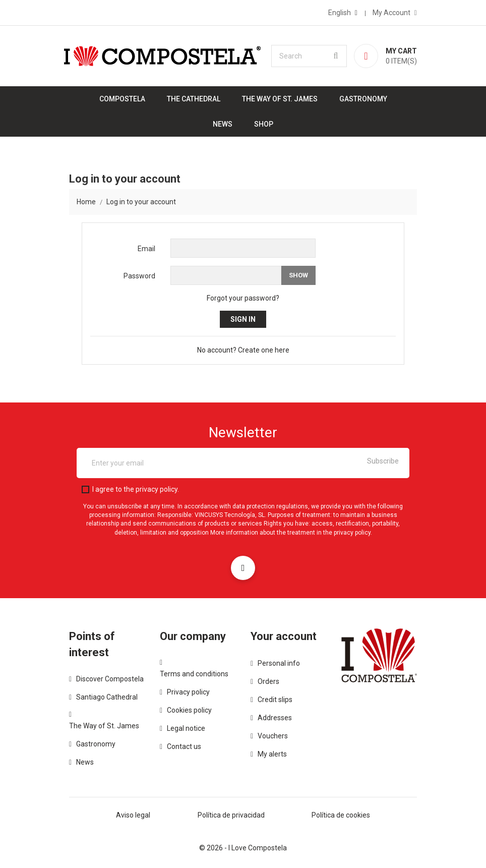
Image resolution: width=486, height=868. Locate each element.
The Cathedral (194, 99)
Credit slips (275, 700)
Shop (264, 124)
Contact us (184, 746)
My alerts (272, 754)
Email (146, 249)
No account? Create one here (243, 350)
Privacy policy (188, 692)
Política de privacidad (231, 815)
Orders (268, 681)
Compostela (122, 99)
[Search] (309, 56)
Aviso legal (133, 815)
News (223, 124)
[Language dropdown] (343, 13)
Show (298, 275)
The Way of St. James (280, 99)
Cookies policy (189, 710)
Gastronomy (363, 99)
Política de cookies (341, 815)
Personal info (279, 663)
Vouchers (273, 736)
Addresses (275, 718)
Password (139, 276)
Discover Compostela (110, 679)
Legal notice (186, 728)
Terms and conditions (194, 674)
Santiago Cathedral (107, 697)
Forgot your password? (243, 298)
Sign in (243, 319)
